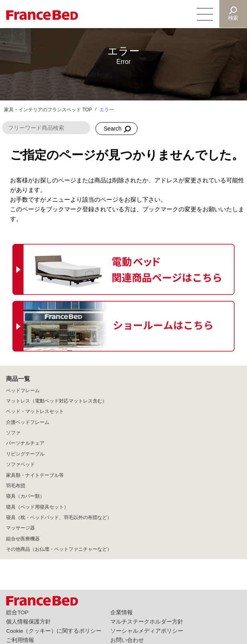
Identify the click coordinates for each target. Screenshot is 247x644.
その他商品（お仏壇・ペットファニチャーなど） (59, 549)
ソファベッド (20, 464)
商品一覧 (18, 379)
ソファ (13, 433)
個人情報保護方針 (28, 622)
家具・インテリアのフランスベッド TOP (48, 110)
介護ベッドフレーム (28, 422)
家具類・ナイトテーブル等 (35, 475)
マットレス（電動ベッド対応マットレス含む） (57, 401)
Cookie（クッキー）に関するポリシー (54, 631)
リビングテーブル (25, 454)
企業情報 (121, 612)
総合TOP (17, 612)
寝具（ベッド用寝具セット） (37, 507)
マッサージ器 (20, 528)
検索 (233, 18)
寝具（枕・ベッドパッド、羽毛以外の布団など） (59, 517)
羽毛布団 (16, 486)
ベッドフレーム (23, 390)
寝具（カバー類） (25, 496)
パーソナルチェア (25, 443)
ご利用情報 (20, 640)
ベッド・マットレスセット (35, 411)
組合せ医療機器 (23, 539)
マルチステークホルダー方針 (147, 622)
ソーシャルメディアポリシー (147, 631)
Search (113, 129)
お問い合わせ (127, 640)
